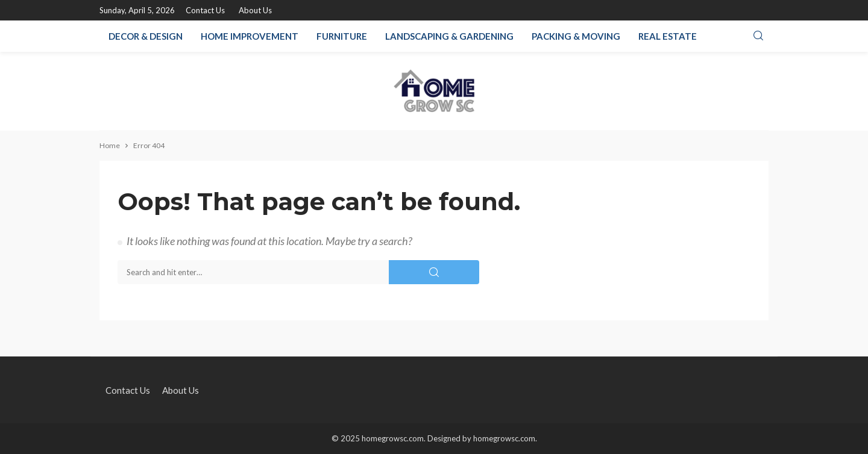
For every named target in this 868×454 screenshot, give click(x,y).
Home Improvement (250, 36)
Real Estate (668, 36)
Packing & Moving (576, 36)
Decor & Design (146, 36)
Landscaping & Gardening (449, 36)
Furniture (342, 36)
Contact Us (205, 10)
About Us (255, 10)
